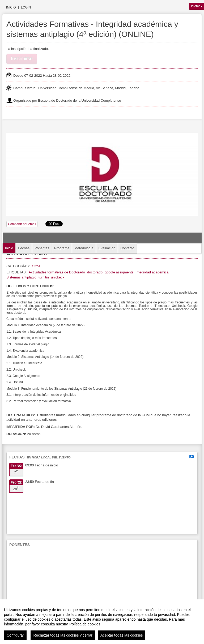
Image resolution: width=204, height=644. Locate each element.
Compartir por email (22, 224)
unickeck (58, 277)
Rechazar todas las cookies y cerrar (63, 635)
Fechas (24, 248)
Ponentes (42, 248)
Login (26, 7)
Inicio (11, 7)
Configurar (15, 635)
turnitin (44, 277)
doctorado (95, 272)
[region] (102, 622)
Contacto (127, 248)
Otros (36, 266)
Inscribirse (22, 59)
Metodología (84, 248)
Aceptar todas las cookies (122, 635)
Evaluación (107, 248)
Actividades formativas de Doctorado (57, 272)
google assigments (119, 272)
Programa (62, 248)
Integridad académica (152, 272)
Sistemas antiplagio (21, 277)
